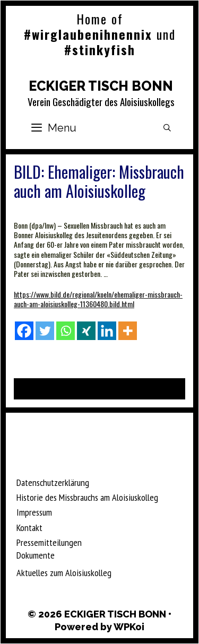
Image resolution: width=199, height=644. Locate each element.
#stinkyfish (100, 49)
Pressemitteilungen (49, 542)
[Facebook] (24, 331)
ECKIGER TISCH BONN (101, 86)
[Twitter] (45, 331)
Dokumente (36, 555)
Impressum (34, 512)
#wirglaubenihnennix (88, 34)
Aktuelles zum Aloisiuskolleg (64, 573)
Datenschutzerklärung (53, 482)
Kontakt (29, 528)
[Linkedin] (107, 331)
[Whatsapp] (66, 331)
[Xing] (86, 331)
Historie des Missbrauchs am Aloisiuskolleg (87, 497)
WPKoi (129, 627)
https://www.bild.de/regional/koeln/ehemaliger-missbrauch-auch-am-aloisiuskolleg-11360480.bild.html (98, 299)
